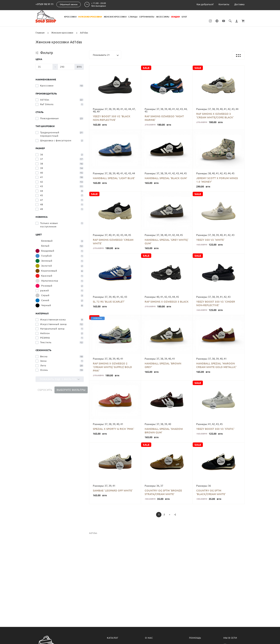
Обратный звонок (69, 4)
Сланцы (133, 17)
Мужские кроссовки (90, 17)
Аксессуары (163, 17)
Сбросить (45, 390)
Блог (184, 17)
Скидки (175, 17)
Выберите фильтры (71, 390)
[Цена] (44, 67)
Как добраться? (205, 4)
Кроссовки (70, 17)
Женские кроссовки (115, 17)
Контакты (224, 4)
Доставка (239, 4)
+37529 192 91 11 (44, 4)
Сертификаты (147, 17)
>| (175, 514)
